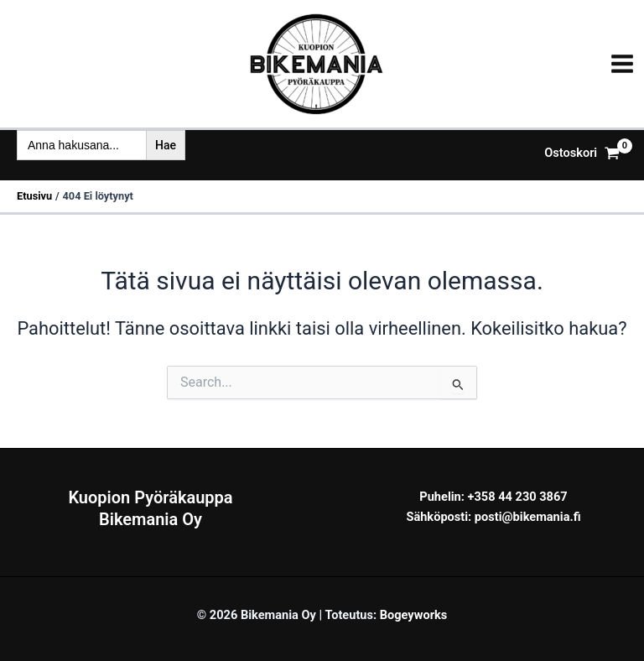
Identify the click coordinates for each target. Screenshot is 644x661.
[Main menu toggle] (622, 64)
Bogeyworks (414, 615)
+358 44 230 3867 (518, 497)
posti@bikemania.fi (528, 517)
